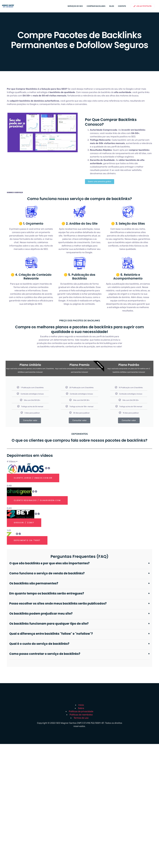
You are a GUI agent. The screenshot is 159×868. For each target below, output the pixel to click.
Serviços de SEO (75, 6)
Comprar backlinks (96, 6)
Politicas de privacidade (81, 711)
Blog (112, 6)
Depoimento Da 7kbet (27, 540)
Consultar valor (30, 420)
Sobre (81, 708)
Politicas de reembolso (81, 715)
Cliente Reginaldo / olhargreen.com (37, 500)
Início (81, 705)
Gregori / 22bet (24, 523)
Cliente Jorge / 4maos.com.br (33, 478)
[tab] (79, 475)
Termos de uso (81, 718)
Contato (122, 6)
